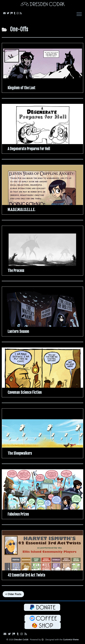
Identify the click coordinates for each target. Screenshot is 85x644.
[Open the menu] (79, 15)
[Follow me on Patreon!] (12, 13)
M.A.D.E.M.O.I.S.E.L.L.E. (21, 210)
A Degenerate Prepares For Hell (29, 149)
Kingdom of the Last (21, 88)
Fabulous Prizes (18, 514)
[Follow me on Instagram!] (18, 13)
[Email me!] (5, 13)
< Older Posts (13, 594)
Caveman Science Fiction (25, 392)
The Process (16, 271)
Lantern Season (18, 332)
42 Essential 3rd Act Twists (26, 575)
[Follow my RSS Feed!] (21, 13)
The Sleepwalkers (20, 453)
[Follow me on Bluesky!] (9, 13)
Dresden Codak (21, 640)
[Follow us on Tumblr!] (15, 13)
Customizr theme (71, 640)
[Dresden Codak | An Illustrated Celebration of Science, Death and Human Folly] (42, 5)
